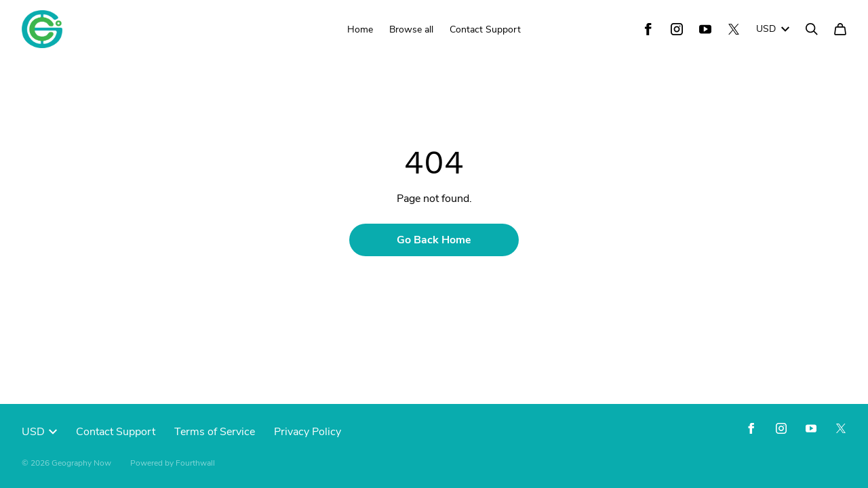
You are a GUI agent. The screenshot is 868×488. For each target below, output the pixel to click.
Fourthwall (195, 463)
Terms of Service (215, 432)
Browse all (411, 29)
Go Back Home (434, 240)
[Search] (812, 29)
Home (360, 29)
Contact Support (485, 29)
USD (773, 29)
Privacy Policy (308, 432)
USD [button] (39, 432)
